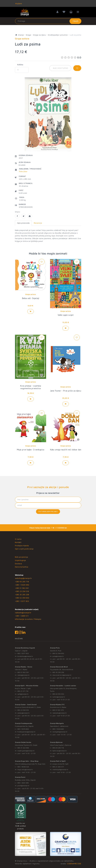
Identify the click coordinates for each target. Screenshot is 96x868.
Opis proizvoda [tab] (23, 223)
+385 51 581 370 (58, 710)
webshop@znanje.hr (23, 578)
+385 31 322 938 (23, 748)
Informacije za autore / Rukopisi (28, 619)
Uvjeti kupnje (20, 560)
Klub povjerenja (21, 557)
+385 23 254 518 (22, 591)
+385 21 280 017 (58, 767)
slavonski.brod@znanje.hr (62, 675)
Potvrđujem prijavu (48, 511)
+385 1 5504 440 (22, 585)
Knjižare (18, 3)
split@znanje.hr (23, 694)
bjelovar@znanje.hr (60, 751)
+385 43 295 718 (22, 582)
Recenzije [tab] (38, 223)
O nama (18, 539)
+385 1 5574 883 (23, 729)
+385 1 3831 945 (23, 783)
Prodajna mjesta (22, 545)
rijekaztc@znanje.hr (60, 713)
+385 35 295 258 (22, 595)
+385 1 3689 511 (22, 616)
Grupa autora (31, 294)
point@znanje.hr (23, 786)
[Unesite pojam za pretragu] (48, 21)
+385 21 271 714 (22, 691)
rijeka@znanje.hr (24, 675)
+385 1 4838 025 (23, 767)
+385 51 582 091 (22, 588)
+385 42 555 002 (58, 694)
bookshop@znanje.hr (25, 656)
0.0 (71, 57)
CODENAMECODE (74, 864)
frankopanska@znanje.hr (26, 732)
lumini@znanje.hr (59, 697)
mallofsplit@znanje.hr (60, 769)
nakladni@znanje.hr (23, 613)
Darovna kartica (21, 567)
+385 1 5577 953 (22, 601)
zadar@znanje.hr (24, 713)
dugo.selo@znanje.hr (25, 769)
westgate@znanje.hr (60, 732)
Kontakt (18, 542)
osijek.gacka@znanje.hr (26, 751)
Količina (20, 65)
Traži (75, 21)
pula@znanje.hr (58, 656)
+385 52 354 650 (22, 598)
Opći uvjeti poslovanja (24, 549)
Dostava (18, 564)
